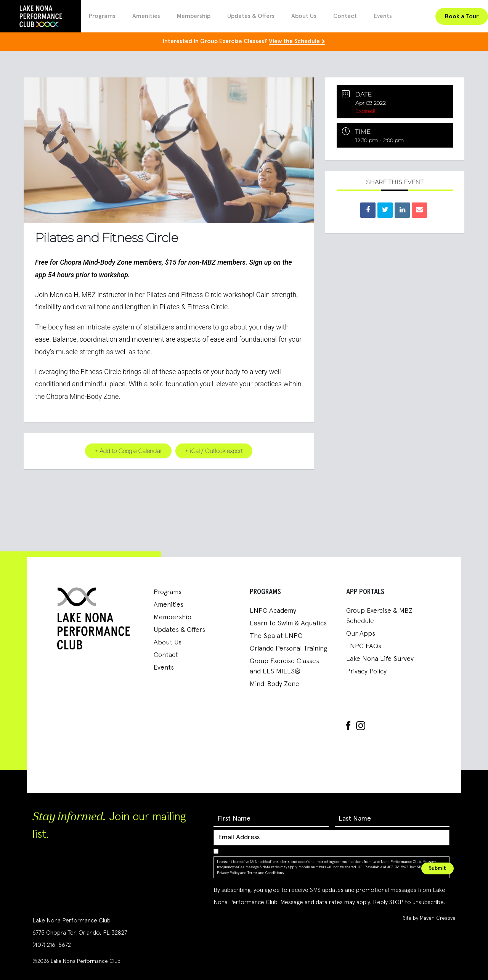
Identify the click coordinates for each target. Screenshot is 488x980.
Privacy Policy (366, 671)
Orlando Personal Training (288, 648)
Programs (102, 16)
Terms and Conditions (266, 872)
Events (383, 16)
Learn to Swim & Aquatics (288, 623)
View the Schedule (294, 41)
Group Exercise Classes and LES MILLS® (284, 666)
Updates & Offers (251, 16)
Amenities (146, 16)
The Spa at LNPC (276, 636)
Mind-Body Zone (274, 684)
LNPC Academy (273, 610)
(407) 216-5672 (52, 945)
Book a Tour (462, 16)
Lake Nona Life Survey (380, 659)
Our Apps (361, 633)
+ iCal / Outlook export (214, 451)
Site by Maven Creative (429, 918)
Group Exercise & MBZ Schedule (379, 616)
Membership (194, 16)
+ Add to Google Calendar (128, 451)
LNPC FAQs (364, 646)
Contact (345, 16)
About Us (304, 16)
